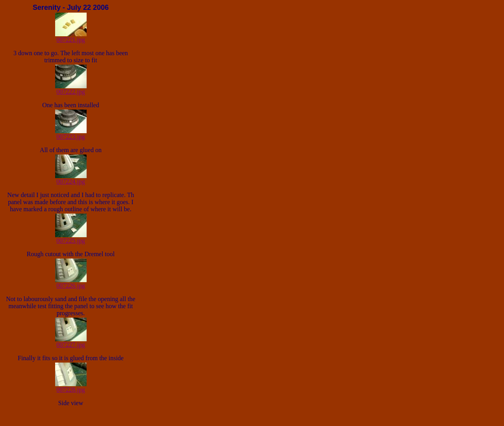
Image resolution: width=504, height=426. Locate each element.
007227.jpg (71, 342)
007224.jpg (71, 179)
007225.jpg (71, 238)
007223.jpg (71, 134)
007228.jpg (71, 387)
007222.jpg (71, 89)
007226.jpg (71, 283)
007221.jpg (71, 37)
